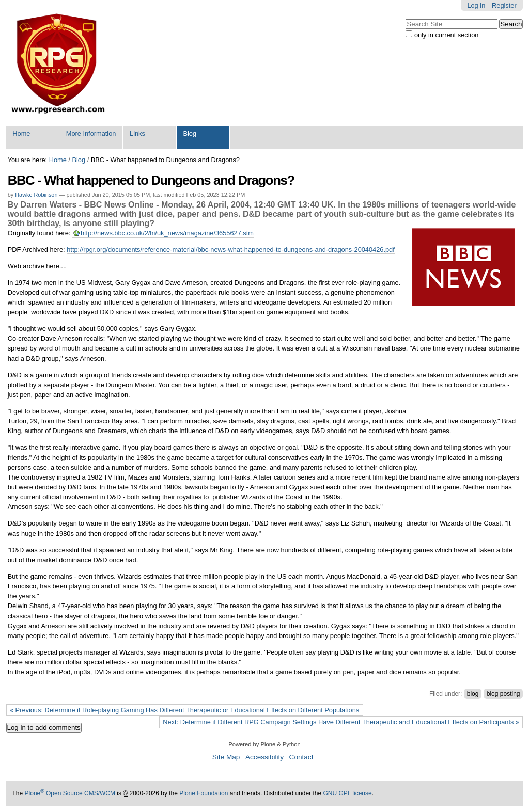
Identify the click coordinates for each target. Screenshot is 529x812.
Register (504, 5)
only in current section (446, 35)
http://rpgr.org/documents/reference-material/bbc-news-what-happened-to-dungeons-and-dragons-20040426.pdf (231, 250)
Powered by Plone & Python (264, 744)
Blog (190, 133)
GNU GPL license (347, 793)
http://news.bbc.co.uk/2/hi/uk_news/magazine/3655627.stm (167, 233)
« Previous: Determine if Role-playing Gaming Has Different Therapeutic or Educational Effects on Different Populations (184, 710)
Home (21, 133)
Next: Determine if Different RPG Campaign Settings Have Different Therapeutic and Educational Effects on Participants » (341, 722)
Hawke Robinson (36, 195)
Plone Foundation (204, 793)
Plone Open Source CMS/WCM (70, 793)
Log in (476, 5)
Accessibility (264, 757)
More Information (91, 133)
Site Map (226, 757)
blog (473, 694)
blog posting (503, 694)
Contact (301, 757)
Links (137, 133)
